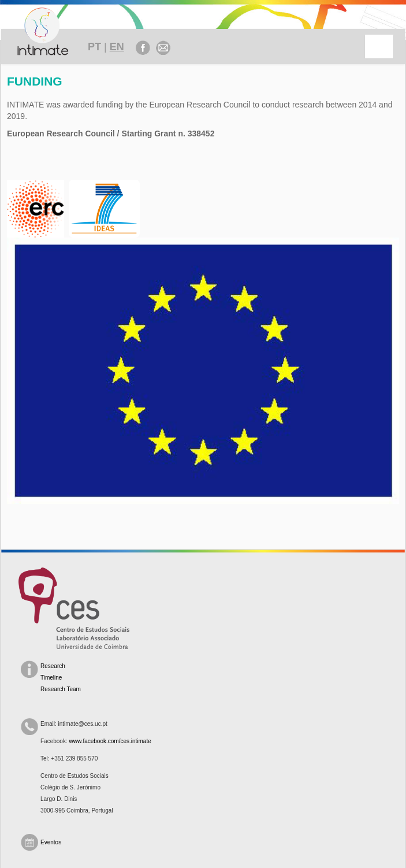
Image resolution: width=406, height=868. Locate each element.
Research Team (61, 689)
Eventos (51, 842)
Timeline (51, 678)
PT (94, 47)
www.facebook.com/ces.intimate (110, 741)
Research (53, 666)
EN (117, 47)
